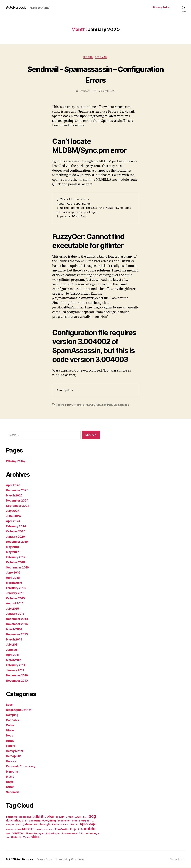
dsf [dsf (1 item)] (26, 821)
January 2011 (16, 671)
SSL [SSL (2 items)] (81, 834)
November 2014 (18, 624)
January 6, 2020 (107, 92)
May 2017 (13, 552)
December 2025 (18, 491)
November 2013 (18, 635)
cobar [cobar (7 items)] (49, 817)
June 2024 (14, 516)
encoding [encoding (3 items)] (35, 821)
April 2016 (14, 578)
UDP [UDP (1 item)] (8, 838)
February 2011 (17, 665)
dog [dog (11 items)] (92, 817)
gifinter (81, 405)
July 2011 (13, 645)
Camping (13, 715)
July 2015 (13, 609)
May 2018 (13, 547)
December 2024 (18, 501)
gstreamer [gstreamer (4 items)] (30, 825)
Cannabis (13, 720)
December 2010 (18, 676)
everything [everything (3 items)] (49, 821)
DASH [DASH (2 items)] (78, 817)
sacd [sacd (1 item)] (8, 834)
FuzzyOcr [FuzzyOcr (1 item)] (10, 825)
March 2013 (15, 640)
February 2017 (17, 558)
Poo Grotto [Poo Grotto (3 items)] (62, 830)
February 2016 (17, 588)
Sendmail (102, 57)
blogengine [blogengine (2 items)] (25, 817)
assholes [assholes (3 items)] (12, 817)
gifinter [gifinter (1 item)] (18, 825)
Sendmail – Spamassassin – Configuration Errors (96, 74)
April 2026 (14, 486)
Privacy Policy (161, 7)
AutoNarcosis (17, 7)
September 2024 (19, 506)
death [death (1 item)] (85, 818)
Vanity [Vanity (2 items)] (26, 838)
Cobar (11, 726)
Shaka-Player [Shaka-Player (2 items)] (53, 834)
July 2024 (14, 511)
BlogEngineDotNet (20, 710)
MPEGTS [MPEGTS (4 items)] (28, 830)
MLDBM (90, 405)
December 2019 (18, 542)
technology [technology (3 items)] (92, 834)
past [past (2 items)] (45, 830)
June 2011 (14, 650)
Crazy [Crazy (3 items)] (69, 817)
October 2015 (16, 599)
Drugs (11, 741)
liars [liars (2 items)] (66, 825)
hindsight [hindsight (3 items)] (45, 825)
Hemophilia (14, 756)
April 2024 (14, 521)
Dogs (10, 736)
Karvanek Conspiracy (22, 767)
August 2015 (16, 604)
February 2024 (17, 527)
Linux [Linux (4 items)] (73, 825)
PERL (99, 405)
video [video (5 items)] (35, 837)
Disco (10, 731)
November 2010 (18, 681)
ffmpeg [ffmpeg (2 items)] (85, 821)
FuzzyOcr (71, 405)
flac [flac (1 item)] (92, 821)
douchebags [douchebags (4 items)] (14, 821)
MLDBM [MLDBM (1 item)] (18, 830)
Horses (11, 762)
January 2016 (16, 593)
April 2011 (14, 655)
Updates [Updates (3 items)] (16, 837)
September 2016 (19, 568)
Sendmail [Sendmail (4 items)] (18, 834)
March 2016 (15, 583)
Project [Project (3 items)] (75, 830)
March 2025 (15, 496)
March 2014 (15, 630)
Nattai (10, 782)
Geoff (86, 92)
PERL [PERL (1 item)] (51, 830)
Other (10, 787)
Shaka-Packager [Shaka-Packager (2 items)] (35, 834)
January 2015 (16, 614)
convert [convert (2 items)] (60, 817)
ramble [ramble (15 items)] (88, 829)
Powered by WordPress (72, 860)
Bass (10, 705)
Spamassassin (122, 405)
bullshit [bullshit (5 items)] (38, 817)
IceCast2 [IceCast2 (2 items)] (57, 825)
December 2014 (18, 619)
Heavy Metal (15, 751)
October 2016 (16, 563)
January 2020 (16, 537)
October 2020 (16, 532)
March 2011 (15, 660)
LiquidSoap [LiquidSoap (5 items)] (87, 825)
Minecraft (13, 772)
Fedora (88, 57)
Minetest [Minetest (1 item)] (9, 830)
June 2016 (14, 573)
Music (11, 777)
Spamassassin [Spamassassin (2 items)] (69, 834)
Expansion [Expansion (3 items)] (64, 821)
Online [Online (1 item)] (38, 830)
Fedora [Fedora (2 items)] (76, 821)
